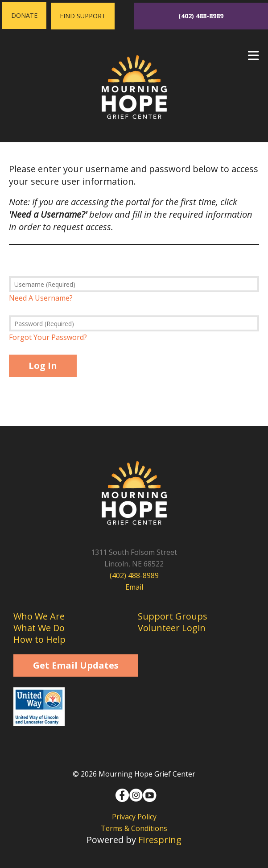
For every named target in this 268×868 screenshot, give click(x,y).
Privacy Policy (134, 817)
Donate (24, 15)
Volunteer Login (172, 628)
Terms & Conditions (134, 828)
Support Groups (173, 616)
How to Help (39, 639)
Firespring (160, 840)
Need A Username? (41, 298)
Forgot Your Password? (48, 337)
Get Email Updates (76, 665)
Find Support (83, 16)
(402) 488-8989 (201, 16)
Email (134, 587)
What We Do (39, 628)
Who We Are (39, 616)
